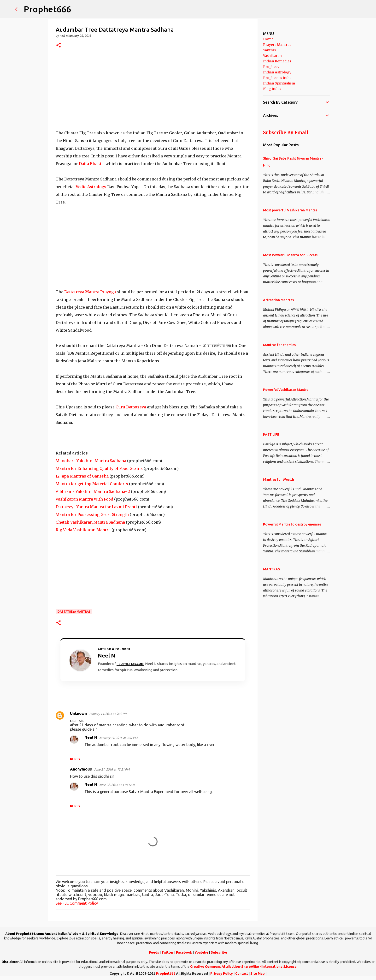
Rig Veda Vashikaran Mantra (83, 530)
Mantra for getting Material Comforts (92, 484)
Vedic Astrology (91, 187)
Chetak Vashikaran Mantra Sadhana (90, 522)
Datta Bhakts (91, 164)
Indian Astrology (277, 72)
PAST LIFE (271, 435)
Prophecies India (277, 78)
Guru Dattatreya (131, 407)
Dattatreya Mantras (74, 612)
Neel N (91, 737)
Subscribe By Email (286, 132)
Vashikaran (272, 56)
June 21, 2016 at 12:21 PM (112, 769)
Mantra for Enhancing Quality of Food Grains (99, 468)
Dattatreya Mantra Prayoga (90, 292)
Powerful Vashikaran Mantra (286, 390)
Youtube (201, 952)
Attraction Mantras (278, 300)
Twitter (167, 952)
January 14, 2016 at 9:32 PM (108, 714)
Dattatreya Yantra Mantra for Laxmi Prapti (96, 507)
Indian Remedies (277, 61)
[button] (59, 45)
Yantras (269, 50)
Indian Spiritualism (279, 83)
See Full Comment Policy (77, 903)
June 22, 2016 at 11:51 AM (117, 785)
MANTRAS (271, 569)
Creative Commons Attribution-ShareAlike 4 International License (243, 967)
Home (268, 39)
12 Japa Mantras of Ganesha (82, 476)
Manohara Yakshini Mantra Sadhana (91, 461)
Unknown (78, 713)
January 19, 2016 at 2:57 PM (118, 738)
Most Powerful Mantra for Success (290, 255)
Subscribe (219, 952)
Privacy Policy (222, 974)
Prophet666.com (130, 664)
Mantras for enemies (279, 345)
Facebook (184, 952)
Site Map (258, 974)
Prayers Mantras (277, 45)
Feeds (154, 952)
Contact (242, 974)
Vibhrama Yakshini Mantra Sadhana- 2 (93, 491)
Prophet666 (47, 9)
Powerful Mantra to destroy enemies (292, 524)
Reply (75, 759)
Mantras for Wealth (279, 479)
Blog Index (272, 89)
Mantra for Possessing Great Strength (92, 514)
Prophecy (271, 67)
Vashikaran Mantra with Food (84, 499)
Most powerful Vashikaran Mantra (290, 210)
